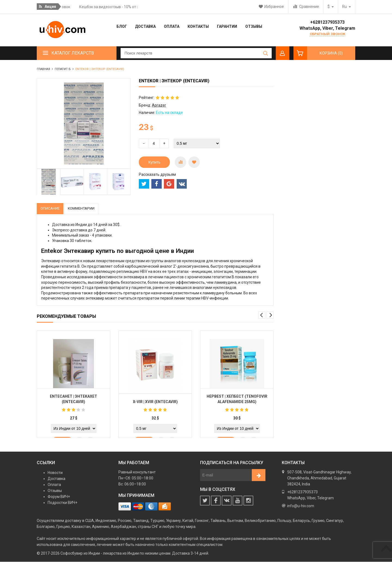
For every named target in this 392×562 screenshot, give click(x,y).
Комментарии (85, 209)
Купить (154, 162)
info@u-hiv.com (301, 506)
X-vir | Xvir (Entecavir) (155, 403)
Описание (51, 209)
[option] (49, 182)
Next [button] (270, 315)
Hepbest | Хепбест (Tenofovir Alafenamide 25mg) (237, 400)
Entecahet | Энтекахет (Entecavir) (73, 400)
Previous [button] (262, 315)
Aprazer (159, 105)
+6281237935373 (327, 22)
